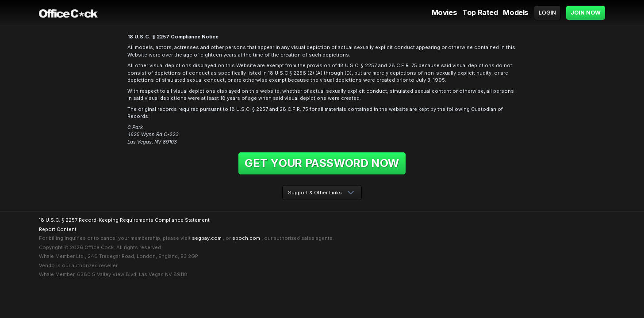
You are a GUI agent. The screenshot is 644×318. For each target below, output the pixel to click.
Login (547, 13)
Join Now (586, 13)
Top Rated (480, 12)
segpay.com (207, 238)
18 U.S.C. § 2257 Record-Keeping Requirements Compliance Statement (124, 220)
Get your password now (322, 163)
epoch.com (246, 238)
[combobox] (322, 193)
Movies (445, 12)
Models (516, 12)
